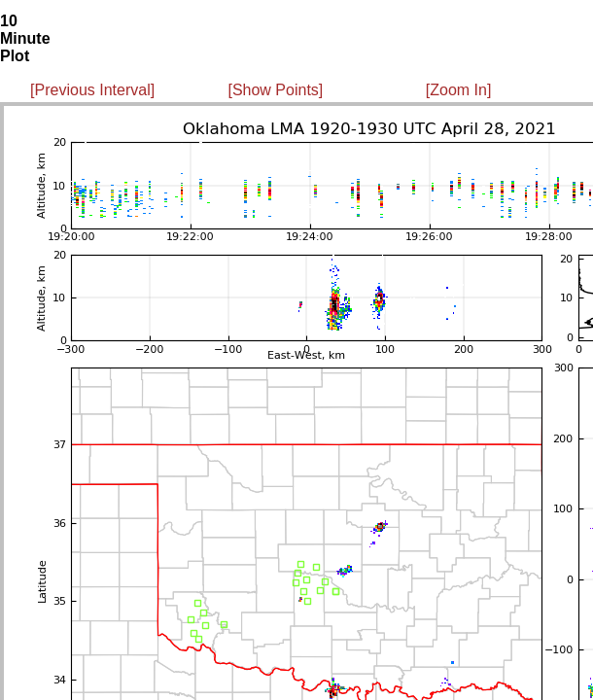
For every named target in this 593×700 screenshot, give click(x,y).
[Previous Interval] (92, 90)
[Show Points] (275, 90)
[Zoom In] (459, 90)
